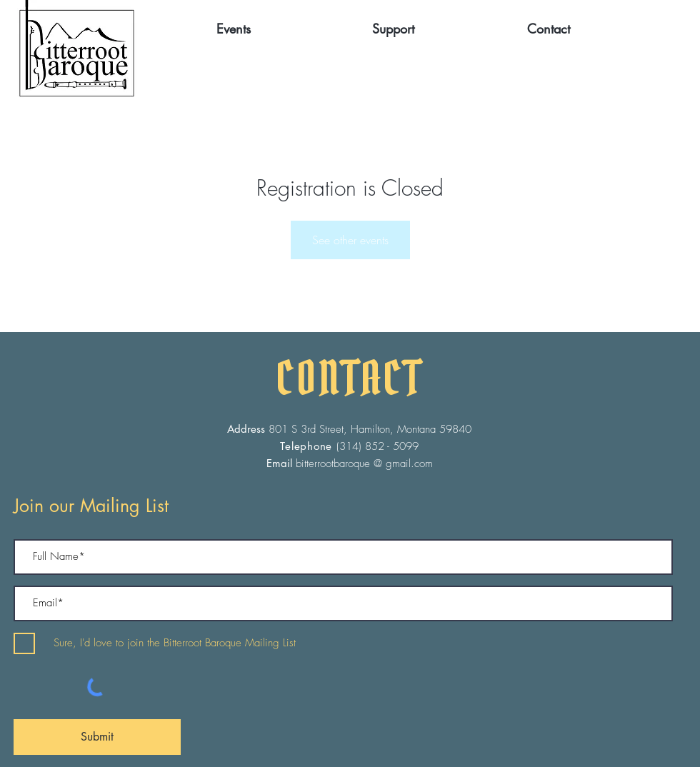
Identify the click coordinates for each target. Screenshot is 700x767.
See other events (350, 240)
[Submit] (97, 737)
